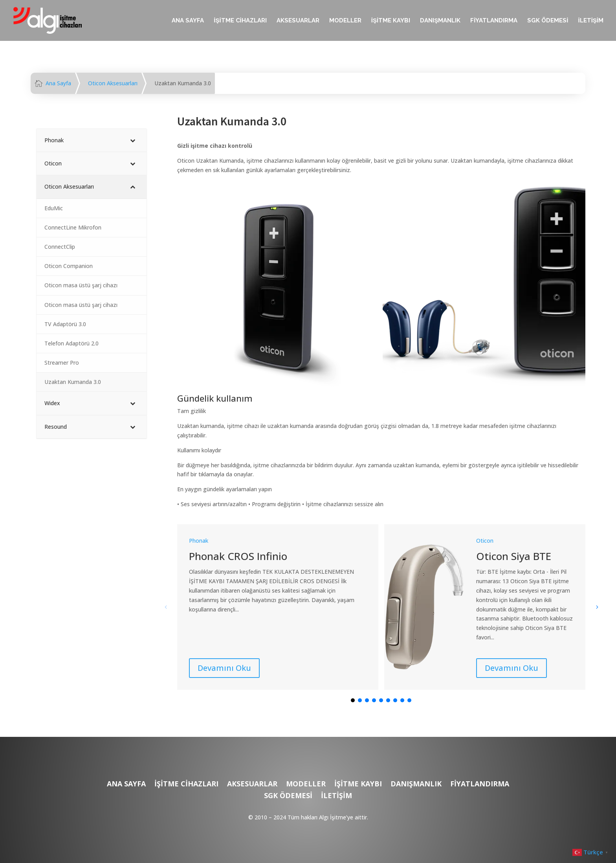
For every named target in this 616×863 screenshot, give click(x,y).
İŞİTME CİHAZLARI (240, 21)
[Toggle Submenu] (133, 140)
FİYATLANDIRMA (494, 21)
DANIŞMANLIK (440, 21)
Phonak (199, 541)
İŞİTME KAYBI (391, 21)
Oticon (485, 541)
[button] (597, 607)
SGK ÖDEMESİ (548, 21)
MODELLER (345, 21)
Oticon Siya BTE (514, 556)
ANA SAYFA (188, 21)
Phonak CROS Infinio (238, 556)
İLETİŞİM (591, 21)
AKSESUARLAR (298, 21)
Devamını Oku (224, 668)
